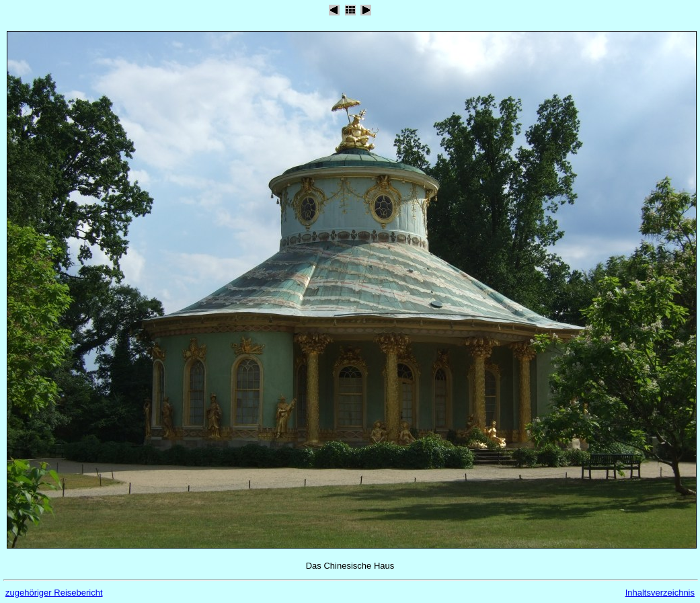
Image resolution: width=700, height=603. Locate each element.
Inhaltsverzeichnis (660, 593)
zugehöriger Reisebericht (54, 593)
